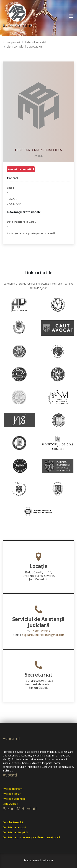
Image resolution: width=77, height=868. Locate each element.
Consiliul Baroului (13, 822)
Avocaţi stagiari (12, 794)
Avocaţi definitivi (13, 789)
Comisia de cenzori (14, 827)
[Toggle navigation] (71, 16)
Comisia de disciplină (15, 832)
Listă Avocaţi (10, 804)
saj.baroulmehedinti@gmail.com (43, 635)
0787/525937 (42, 631)
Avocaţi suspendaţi (14, 799)
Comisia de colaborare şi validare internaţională (31, 837)
